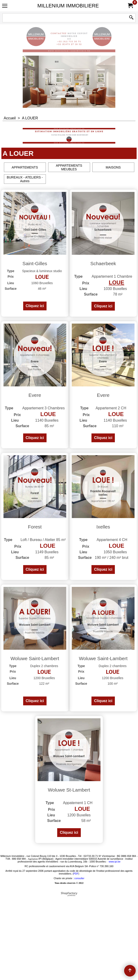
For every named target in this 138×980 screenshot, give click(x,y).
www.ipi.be (114, 945)
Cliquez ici (35, 323)
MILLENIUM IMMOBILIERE (68, 6)
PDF (76, 957)
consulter (79, 962)
